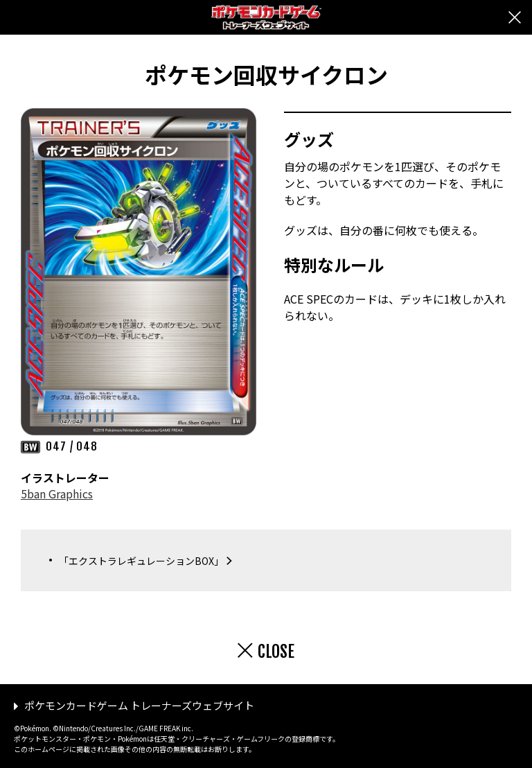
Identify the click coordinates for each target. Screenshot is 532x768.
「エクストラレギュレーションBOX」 (141, 561)
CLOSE (276, 652)
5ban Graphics (57, 494)
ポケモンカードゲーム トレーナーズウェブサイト (139, 705)
